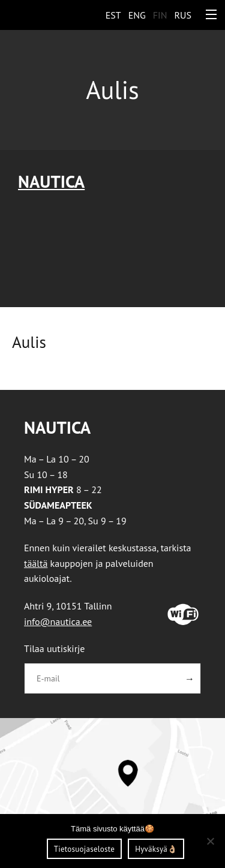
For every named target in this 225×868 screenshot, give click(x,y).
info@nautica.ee (58, 621)
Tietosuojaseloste (84, 849)
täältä (36, 563)
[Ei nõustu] (210, 841)
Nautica (51, 181)
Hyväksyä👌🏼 (156, 849)
